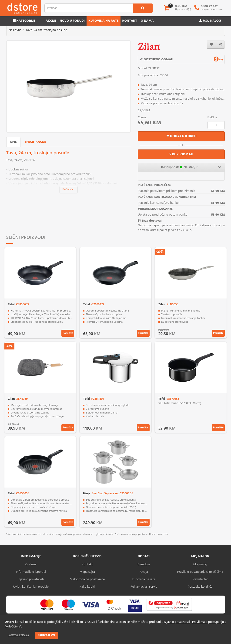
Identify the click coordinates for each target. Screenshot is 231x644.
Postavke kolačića (18, 635)
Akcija (144, 572)
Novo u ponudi (72, 21)
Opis (13, 142)
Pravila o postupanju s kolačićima (200, 572)
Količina (212, 118)
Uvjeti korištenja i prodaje (31, 587)
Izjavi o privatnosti (177, 622)
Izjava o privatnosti (31, 579)
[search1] (143, 8)
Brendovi (144, 564)
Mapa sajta (87, 572)
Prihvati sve (47, 635)
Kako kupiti (87, 587)
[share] (220, 45)
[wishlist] (211, 45)
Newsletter (200, 579)
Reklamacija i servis (144, 587)
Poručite (68, 333)
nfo (219, 60)
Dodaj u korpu (181, 136)
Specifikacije (35, 142)
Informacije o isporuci (31, 572)
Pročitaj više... (69, 190)
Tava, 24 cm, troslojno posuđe (47, 30)
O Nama (31, 564)
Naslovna (15, 30)
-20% (160, 252)
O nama (147, 21)
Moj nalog (210, 21)
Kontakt (130, 21)
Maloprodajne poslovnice (87, 579)
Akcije (51, 21)
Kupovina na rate (104, 21)
